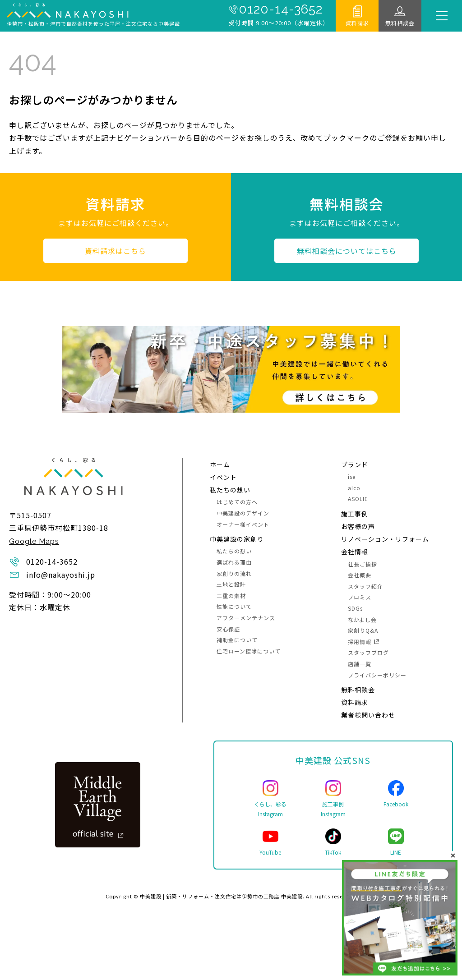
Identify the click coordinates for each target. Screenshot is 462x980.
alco (354, 488)
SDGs (355, 608)
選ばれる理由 (234, 562)
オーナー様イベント (243, 524)
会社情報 (355, 552)
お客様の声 (358, 526)
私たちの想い (230, 490)
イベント (223, 477)
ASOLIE (358, 499)
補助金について (237, 640)
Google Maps (34, 541)
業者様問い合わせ (368, 715)
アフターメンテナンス (246, 618)
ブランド (355, 465)
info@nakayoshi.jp (61, 575)
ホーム (220, 465)
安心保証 (228, 629)
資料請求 (357, 23)
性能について (234, 606)
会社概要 (360, 575)
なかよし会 (362, 619)
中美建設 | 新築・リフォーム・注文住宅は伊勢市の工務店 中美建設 (221, 896)
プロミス (360, 597)
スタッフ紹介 (365, 586)
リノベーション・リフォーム (385, 539)
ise (352, 476)
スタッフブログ (368, 652)
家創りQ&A (363, 630)
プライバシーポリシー (377, 675)
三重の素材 (231, 596)
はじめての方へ (237, 502)
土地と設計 (231, 584)
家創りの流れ (234, 573)
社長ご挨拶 (363, 564)
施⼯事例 (355, 514)
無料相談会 (400, 23)
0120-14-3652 (281, 9)
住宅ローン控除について (249, 651)
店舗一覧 (360, 664)
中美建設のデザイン (243, 513)
